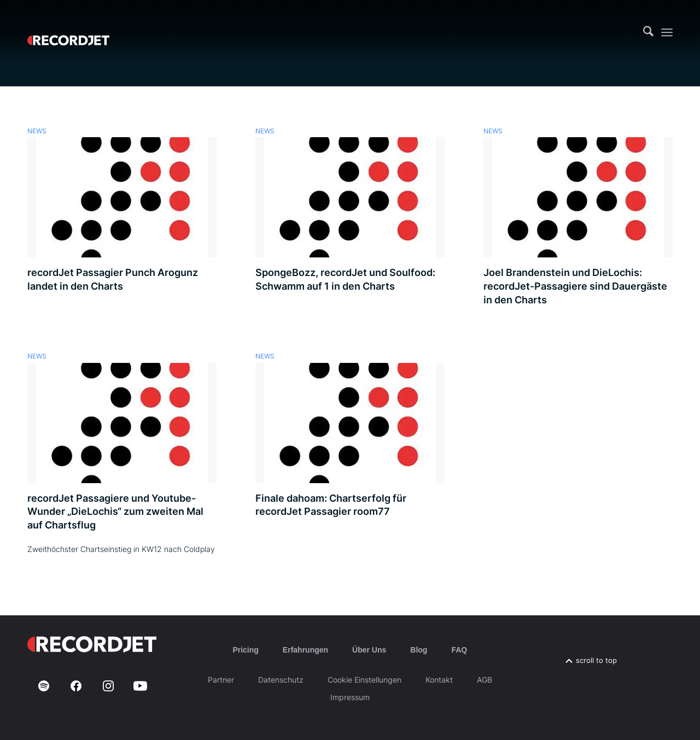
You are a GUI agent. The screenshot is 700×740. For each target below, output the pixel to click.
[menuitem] (648, 32)
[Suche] (648, 32)
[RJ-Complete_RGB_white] (68, 32)
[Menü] (667, 33)
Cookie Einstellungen (364, 680)
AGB (485, 680)
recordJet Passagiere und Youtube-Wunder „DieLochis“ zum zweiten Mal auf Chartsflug (115, 512)
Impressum (350, 697)
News (37, 131)
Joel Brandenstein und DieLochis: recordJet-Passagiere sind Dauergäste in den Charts (575, 286)
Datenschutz (281, 680)
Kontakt (439, 680)
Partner (221, 680)
